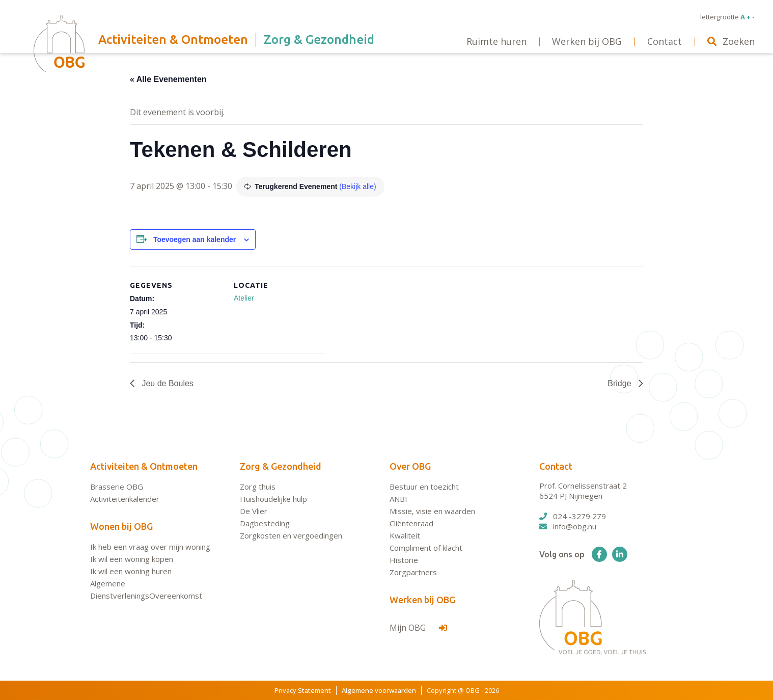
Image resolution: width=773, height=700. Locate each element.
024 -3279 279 (573, 516)
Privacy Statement (303, 690)
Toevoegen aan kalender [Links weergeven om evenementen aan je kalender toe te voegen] (195, 239)
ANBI (398, 499)
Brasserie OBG (117, 487)
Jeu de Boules (167, 383)
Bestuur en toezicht (424, 487)
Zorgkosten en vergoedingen (291, 535)
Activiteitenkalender (125, 499)
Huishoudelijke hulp (273, 499)
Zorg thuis (258, 487)
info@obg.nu (568, 526)
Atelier (244, 298)
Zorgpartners (413, 572)
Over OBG (410, 466)
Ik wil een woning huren (131, 571)
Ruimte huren (496, 41)
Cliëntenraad (411, 523)
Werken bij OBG (422, 600)
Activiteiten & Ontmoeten (144, 466)
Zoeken (731, 41)
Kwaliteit (405, 535)
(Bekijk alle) (357, 186)
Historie (404, 560)
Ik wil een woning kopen (132, 559)
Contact (556, 466)
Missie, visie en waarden (432, 511)
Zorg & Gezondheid (281, 466)
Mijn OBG (418, 628)
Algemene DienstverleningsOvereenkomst (146, 589)
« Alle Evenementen (168, 79)
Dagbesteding (265, 523)
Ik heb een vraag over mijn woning (150, 547)
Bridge (620, 383)
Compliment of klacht (426, 548)
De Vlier (254, 511)
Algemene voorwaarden (379, 690)
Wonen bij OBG (121, 526)
